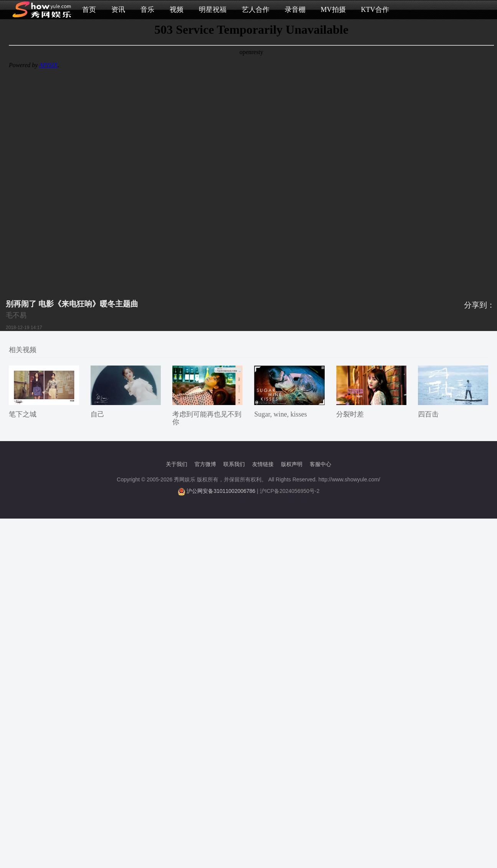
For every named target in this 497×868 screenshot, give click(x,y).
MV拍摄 (333, 10)
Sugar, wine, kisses (280, 414)
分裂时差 (350, 414)
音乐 (147, 10)
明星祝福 (213, 10)
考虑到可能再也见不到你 (207, 418)
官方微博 (205, 464)
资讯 (118, 10)
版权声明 (292, 464)
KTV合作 (375, 10)
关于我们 (177, 464)
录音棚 (295, 10)
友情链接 (263, 464)
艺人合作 (256, 10)
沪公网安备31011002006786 (221, 491)
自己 (97, 414)
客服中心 (320, 464)
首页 (89, 10)
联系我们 (234, 464)
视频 (177, 10)
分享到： (479, 305)
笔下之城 (23, 414)
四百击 (428, 414)
